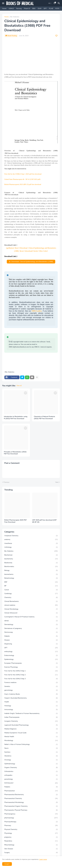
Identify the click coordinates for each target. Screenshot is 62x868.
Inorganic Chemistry (31, 721)
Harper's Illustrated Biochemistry (31, 698)
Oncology (31, 760)
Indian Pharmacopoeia (31, 717)
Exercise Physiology (31, 667)
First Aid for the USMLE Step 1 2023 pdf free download (23, 174)
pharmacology (31, 818)
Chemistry (31, 597)
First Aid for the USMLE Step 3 (31, 679)
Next (57, 482)
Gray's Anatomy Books (31, 694)
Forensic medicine (31, 683)
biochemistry (31, 559)
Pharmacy (31, 826)
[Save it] (56, 36)
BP (31, 586)
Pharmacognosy (31, 814)
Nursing (19, 9)
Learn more (43, 859)
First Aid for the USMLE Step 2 (31, 675)
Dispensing (31, 644)
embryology (31, 652)
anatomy (31, 540)
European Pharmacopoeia (31, 663)
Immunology (31, 710)
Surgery (31, 853)
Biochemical (31, 555)
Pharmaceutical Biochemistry (31, 795)
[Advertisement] (31, 55)
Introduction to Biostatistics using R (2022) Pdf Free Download (16, 418)
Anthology (31, 547)
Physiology (31, 833)
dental (31, 621)
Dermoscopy (31, 632)
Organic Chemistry (31, 768)
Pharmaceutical (31, 791)
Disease (31, 640)
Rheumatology (31, 845)
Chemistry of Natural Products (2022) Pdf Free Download (44, 418)
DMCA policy (37, 311)
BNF (31, 582)
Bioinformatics (31, 567)
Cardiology (31, 594)
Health (31, 702)
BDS (34, 9)
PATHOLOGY (31, 783)
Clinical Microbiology (31, 609)
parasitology (31, 779)
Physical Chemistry (31, 829)
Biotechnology (31, 578)
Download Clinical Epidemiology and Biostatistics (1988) (32, 262)
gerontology (31, 690)
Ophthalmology (31, 764)
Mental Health (31, 737)
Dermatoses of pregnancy (31, 628)
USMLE (11, 9)
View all (19, 386)
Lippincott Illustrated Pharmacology (31, 725)
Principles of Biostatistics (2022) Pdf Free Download (15, 453)
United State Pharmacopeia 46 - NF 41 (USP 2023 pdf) (22, 179)
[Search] (59, 3)
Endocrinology (31, 655)
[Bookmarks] (54, 3)
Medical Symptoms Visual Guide (31, 733)
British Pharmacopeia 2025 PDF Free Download (16, 521)
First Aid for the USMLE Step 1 (31, 671)
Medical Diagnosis (31, 729)
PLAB (51, 9)
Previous (6, 482)
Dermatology (31, 625)
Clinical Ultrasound (31, 613)
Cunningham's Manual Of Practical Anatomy (31, 617)
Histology (31, 706)
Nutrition (31, 752)
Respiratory (31, 841)
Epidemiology (31, 659)
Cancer (31, 590)
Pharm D (27, 9)
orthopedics (31, 775)
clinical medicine (31, 605)
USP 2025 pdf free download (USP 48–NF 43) (44, 521)
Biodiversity (31, 563)
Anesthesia (31, 543)
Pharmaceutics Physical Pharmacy (31, 810)
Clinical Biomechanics (31, 601)
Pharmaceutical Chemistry (31, 798)
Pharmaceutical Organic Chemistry (31, 806)
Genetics (31, 686)
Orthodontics (31, 771)
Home (4, 9)
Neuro (31, 748)
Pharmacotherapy (31, 822)
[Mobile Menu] (3, 3)
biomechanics (31, 574)
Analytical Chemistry (31, 536)
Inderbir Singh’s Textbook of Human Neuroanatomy (31, 713)
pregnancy (31, 837)
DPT (45, 9)
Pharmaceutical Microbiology (31, 802)
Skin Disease (31, 849)
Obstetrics (31, 756)
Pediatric (31, 787)
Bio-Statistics (15, 17)
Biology (31, 570)
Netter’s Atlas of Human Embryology (31, 744)
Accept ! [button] (7, 864)
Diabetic (31, 636)
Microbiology (31, 741)
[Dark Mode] (50, 3)
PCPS (57, 9)
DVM (40, 9)
